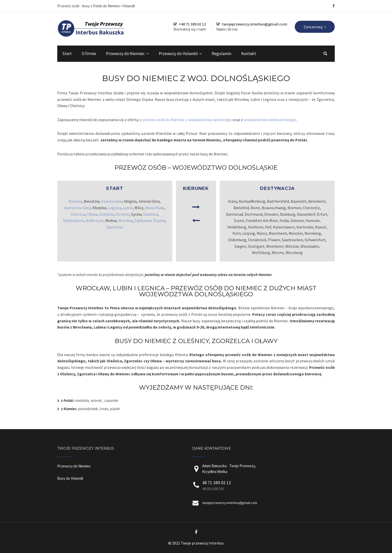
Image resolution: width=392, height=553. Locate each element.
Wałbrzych (95, 220)
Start (67, 54)
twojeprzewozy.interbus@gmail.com (230, 503)
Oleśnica (78, 214)
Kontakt (249, 54)
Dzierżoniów (111, 201)
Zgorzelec (115, 227)
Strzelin (122, 214)
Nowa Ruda (155, 208)
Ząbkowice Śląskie (150, 220)
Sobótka (106, 214)
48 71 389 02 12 (217, 483)
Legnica (115, 208)
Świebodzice (73, 220)
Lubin (128, 208)
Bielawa (75, 201)
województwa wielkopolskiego (270, 120)
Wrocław (125, 220)
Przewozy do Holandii (178, 54)
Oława (92, 214)
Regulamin (221, 54)
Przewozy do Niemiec (125, 54)
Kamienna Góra (77, 208)
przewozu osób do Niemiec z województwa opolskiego (185, 120)
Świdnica (150, 214)
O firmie (89, 54)
